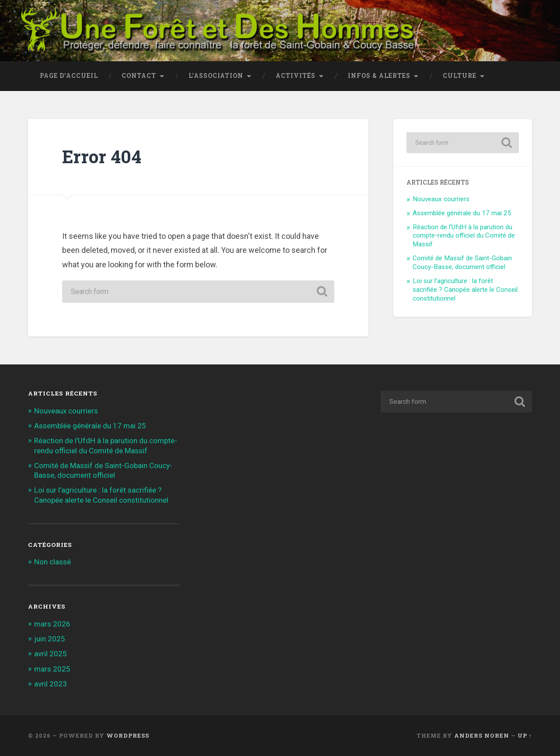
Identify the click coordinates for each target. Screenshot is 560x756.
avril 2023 (51, 684)
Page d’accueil (69, 76)
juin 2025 (50, 639)
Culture (460, 76)
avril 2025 (51, 654)
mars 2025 (52, 669)
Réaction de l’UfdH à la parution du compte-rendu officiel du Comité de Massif (464, 236)
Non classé (52, 562)
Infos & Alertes (379, 76)
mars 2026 (52, 624)
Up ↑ (525, 735)
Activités (296, 76)
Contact (139, 76)
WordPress (128, 735)
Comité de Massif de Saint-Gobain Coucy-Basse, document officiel (462, 262)
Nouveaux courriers (441, 199)
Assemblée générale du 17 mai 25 (462, 213)
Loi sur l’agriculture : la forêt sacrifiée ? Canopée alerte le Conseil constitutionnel (465, 290)
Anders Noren (482, 735)
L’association (216, 76)
